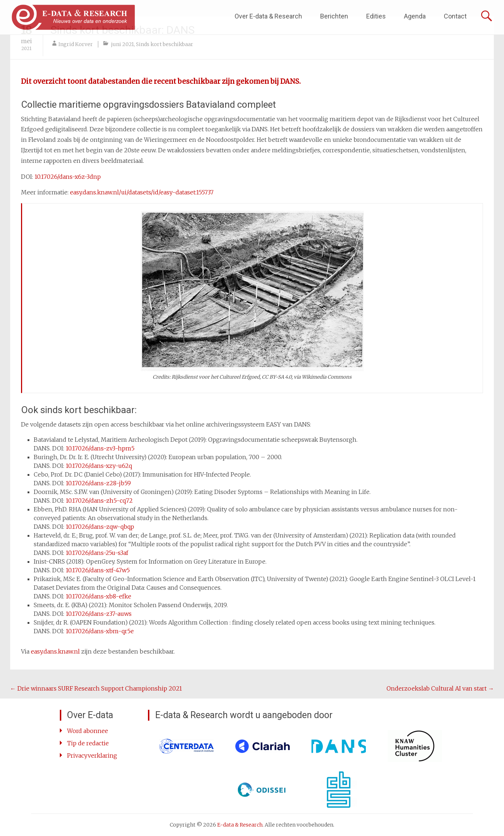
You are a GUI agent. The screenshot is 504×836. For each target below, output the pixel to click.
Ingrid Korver (76, 44)
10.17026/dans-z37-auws (99, 614)
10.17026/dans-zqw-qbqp (100, 527)
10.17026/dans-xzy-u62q (99, 466)
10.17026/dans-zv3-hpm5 (100, 448)
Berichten (334, 16)
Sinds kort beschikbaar (165, 44)
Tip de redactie (88, 743)
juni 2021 (122, 44)
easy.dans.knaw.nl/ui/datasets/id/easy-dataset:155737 (142, 192)
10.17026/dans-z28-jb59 (98, 483)
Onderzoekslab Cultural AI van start (440, 688)
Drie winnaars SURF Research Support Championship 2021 (96, 688)
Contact (455, 16)
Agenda (415, 16)
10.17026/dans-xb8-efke (98, 596)
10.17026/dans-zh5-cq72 (99, 501)
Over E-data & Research (268, 16)
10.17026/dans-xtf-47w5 (98, 570)
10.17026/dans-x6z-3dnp (67, 177)
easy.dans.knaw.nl (56, 651)
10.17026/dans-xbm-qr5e (100, 631)
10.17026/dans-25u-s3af (97, 553)
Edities (376, 16)
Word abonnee (88, 731)
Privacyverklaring (92, 755)
